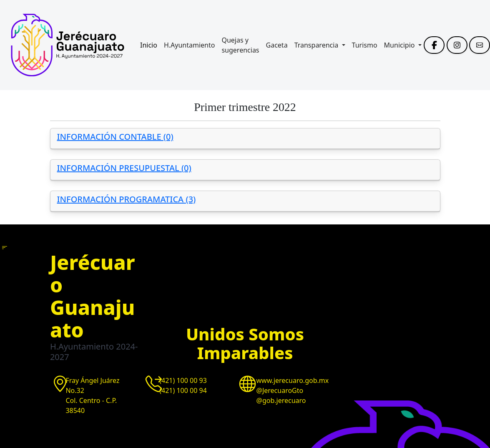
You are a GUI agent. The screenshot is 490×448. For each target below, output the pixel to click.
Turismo (365, 45)
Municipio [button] (400, 45)
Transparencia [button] (317, 45)
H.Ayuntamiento (190, 45)
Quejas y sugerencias (240, 45)
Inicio (149, 45)
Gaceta (277, 45)
